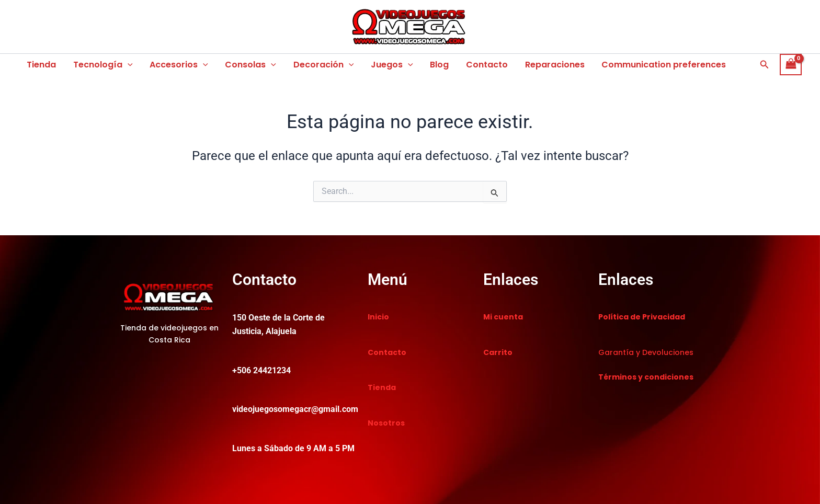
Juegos (390, 65)
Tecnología (102, 65)
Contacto (484, 65)
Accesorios (178, 65)
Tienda (41, 65)
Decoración (322, 65)
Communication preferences (660, 65)
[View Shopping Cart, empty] (791, 65)
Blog (437, 65)
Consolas (249, 65)
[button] (127, 65)
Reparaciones (552, 65)
